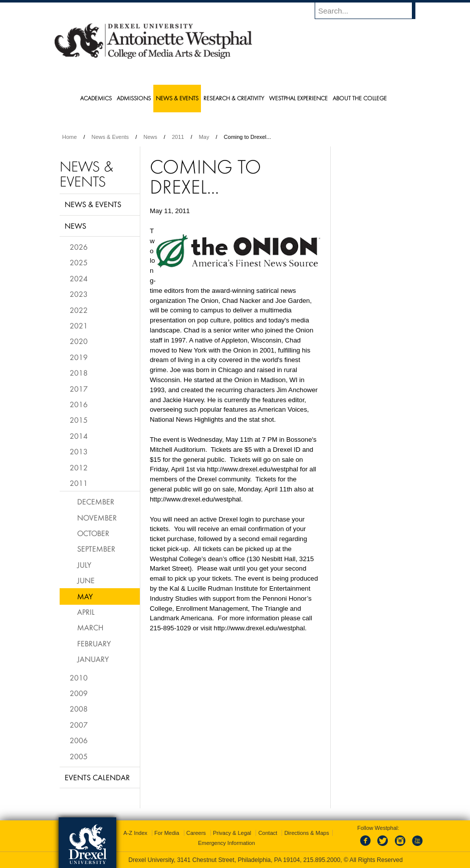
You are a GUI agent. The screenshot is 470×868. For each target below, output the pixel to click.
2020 (79, 341)
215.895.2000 (322, 860)
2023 (79, 294)
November (97, 517)
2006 (79, 740)
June (86, 580)
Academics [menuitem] (96, 98)
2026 (79, 247)
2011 (178, 137)
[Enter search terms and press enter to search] (370, 11)
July (84, 565)
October (93, 533)
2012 (79, 467)
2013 (79, 451)
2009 (79, 693)
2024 (79, 278)
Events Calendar (97, 777)
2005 (79, 756)
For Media (167, 833)
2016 (79, 404)
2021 (79, 325)
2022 (79, 310)
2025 (79, 262)
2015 (79, 420)
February (94, 643)
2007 (79, 725)
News (150, 137)
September (96, 549)
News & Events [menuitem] (177, 98)
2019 (79, 357)
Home (69, 137)
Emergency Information (226, 843)
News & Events (110, 137)
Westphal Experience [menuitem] (298, 98)
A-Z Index (135, 833)
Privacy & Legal (232, 833)
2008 (79, 709)
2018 (79, 373)
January (93, 659)
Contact (268, 833)
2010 (79, 677)
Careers (196, 833)
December (96, 501)
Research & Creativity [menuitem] (234, 98)
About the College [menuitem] (360, 98)
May (204, 137)
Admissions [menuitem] (134, 98)
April (86, 612)
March (90, 627)
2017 (79, 389)
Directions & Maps (306, 833)
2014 (79, 436)
